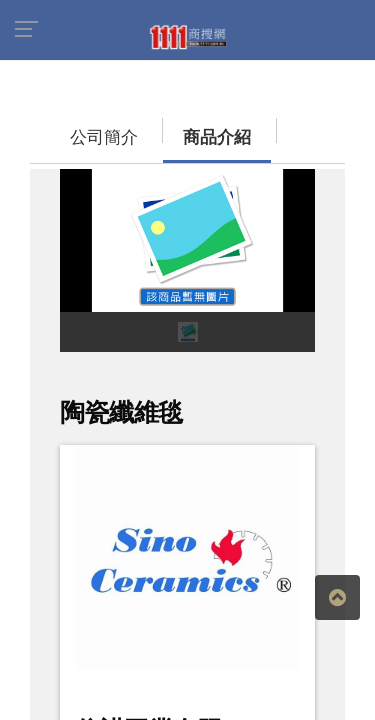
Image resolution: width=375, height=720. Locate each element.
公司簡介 (65, 127)
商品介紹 (155, 127)
